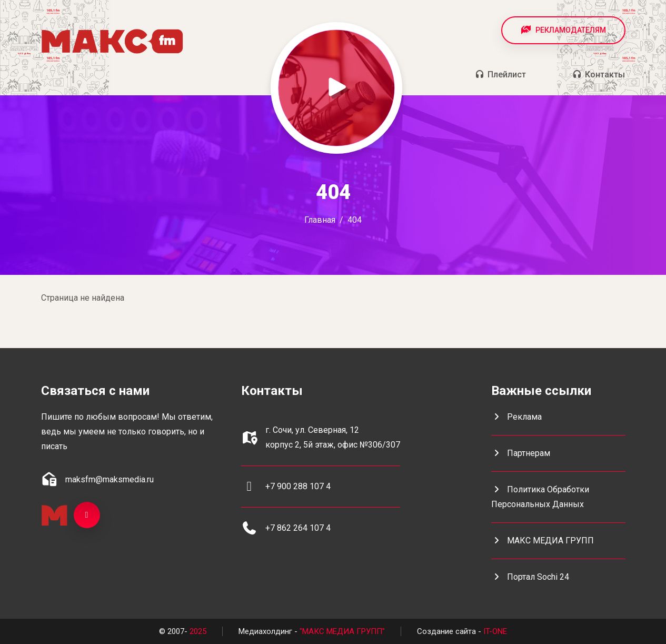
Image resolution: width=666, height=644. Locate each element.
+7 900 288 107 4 (298, 486)
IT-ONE (495, 631)
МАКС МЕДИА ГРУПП (543, 541)
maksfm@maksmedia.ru (110, 479)
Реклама (516, 417)
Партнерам (521, 453)
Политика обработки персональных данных (540, 497)
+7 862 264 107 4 (298, 528)
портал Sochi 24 (530, 577)
